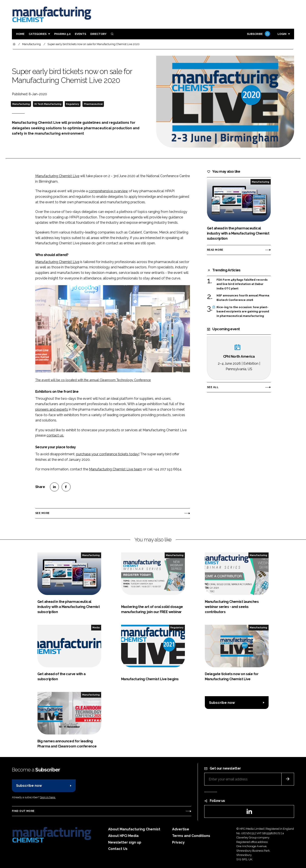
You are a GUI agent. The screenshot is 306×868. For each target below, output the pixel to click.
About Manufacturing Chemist (134, 829)
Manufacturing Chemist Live (57, 176)
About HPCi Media (123, 836)
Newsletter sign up (125, 842)
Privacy (178, 842)
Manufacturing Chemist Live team (116, 469)
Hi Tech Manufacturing (48, 104)
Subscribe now (222, 703)
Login (282, 34)
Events (80, 34)
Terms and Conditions (191, 836)
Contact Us (118, 849)
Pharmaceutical (93, 104)
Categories (38, 34)
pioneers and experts (52, 409)
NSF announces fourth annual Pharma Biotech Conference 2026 (243, 298)
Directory (98, 34)
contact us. (55, 435)
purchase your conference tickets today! (108, 454)
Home (20, 34)
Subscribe (258, 34)
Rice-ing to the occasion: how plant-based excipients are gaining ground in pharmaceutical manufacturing (243, 312)
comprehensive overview (108, 191)
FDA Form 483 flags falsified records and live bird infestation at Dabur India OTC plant (242, 284)
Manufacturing (21, 104)
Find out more (23, 811)
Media (96, 628)
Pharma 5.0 (62, 34)
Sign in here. (48, 797)
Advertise (181, 829)
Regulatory (73, 104)
